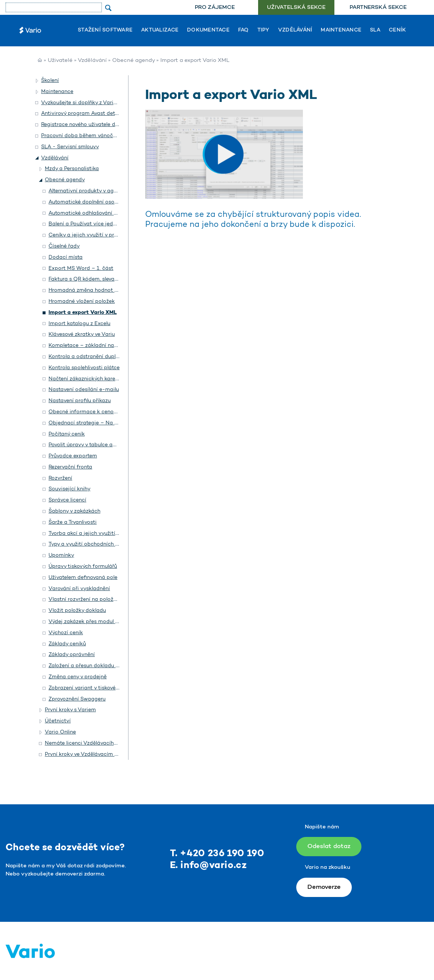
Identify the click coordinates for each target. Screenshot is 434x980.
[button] (37, 81)
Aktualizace (160, 30)
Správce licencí (67, 500)
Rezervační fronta (70, 467)
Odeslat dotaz (329, 846)
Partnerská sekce (378, 8)
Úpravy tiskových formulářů (83, 567)
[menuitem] (215, 8)
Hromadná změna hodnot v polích (91, 290)
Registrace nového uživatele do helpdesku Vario (101, 125)
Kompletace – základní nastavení (90, 346)
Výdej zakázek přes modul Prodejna (93, 622)
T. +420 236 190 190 (217, 854)
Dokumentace (208, 30)
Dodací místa (66, 257)
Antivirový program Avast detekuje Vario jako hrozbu (107, 114)
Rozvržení (60, 478)
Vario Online (60, 732)
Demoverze (324, 887)
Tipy (263, 30)
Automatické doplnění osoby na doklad (98, 202)
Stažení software (105, 30)
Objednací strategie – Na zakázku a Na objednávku (114, 423)
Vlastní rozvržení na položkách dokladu (98, 600)
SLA (375, 30)
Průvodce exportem (73, 456)
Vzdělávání (295, 30)
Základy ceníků (67, 644)
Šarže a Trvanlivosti (73, 522)
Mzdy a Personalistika (72, 169)
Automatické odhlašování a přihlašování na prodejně (114, 213)
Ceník (397, 30)
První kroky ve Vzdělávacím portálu (89, 754)
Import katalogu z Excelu (79, 324)
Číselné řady (64, 246)
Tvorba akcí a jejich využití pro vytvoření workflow (111, 534)
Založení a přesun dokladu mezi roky (94, 666)
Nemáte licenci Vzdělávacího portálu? (92, 743)
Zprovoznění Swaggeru (77, 699)
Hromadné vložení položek (82, 302)
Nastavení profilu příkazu (80, 401)
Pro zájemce (215, 8)
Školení (50, 81)
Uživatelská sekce (296, 8)
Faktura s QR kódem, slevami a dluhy (94, 279)
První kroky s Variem (70, 710)
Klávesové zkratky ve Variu (82, 335)
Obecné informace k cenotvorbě (89, 412)
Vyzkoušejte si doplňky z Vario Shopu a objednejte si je (110, 103)
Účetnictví (58, 721)
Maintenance (341, 30)
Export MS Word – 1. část (81, 269)
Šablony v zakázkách (74, 511)
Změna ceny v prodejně (78, 677)
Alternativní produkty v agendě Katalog (98, 191)
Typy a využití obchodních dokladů (92, 544)
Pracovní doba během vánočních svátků (91, 136)
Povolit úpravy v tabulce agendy (88, 445)
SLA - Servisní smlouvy (70, 147)
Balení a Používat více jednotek (88, 224)
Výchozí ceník (66, 633)
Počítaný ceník (67, 434)
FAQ (243, 30)
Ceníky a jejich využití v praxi (85, 235)
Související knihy (69, 489)
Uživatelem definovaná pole (83, 578)
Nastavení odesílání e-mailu (84, 390)
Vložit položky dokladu (77, 611)
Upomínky (61, 555)
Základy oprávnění (72, 655)
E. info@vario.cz (208, 866)
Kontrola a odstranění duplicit (86, 357)
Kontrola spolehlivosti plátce (84, 368)
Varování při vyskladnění (79, 589)
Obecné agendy (133, 61)
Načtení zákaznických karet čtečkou (94, 379)
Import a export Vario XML (83, 313)
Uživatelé (60, 61)
